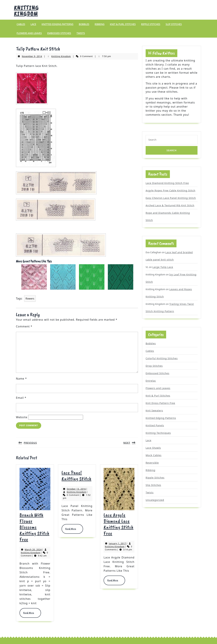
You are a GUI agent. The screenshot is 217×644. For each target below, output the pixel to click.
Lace (33, 24)
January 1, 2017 (117, 543)
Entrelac (151, 381)
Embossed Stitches (59, 33)
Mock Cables (154, 455)
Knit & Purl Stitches (123, 24)
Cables (21, 24)
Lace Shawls (153, 448)
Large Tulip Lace (163, 267)
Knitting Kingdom (26, 11)
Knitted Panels (155, 425)
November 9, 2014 (32, 56)
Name (21, 379)
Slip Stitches (174, 24)
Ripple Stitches (151, 24)
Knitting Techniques (158, 433)
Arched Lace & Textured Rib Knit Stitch (170, 205)
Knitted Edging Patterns (57, 24)
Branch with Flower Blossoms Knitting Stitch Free (34, 527)
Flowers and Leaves (29, 33)
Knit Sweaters (154, 411)
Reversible (152, 463)
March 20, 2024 (33, 550)
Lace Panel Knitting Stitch (76, 476)
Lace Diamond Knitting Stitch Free (167, 183)
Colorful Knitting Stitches (162, 358)
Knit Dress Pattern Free (160, 403)
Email (21, 398)
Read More (30, 613)
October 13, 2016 (76, 489)
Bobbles (84, 24)
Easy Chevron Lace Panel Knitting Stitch (171, 198)
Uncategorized (155, 500)
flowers (30, 298)
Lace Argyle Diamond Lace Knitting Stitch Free (119, 524)
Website (22, 417)
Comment (24, 326)
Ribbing (100, 24)
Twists (81, 33)
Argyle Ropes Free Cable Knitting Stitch (171, 190)
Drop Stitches (154, 366)
